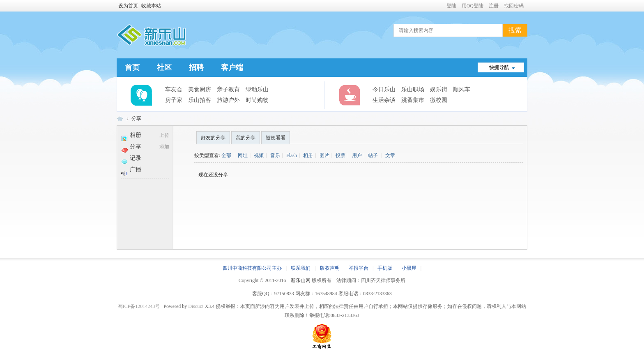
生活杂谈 (384, 100)
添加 (164, 147)
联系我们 (301, 268)
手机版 (385, 268)
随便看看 (276, 138)
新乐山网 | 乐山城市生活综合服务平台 (120, 119)
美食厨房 (200, 89)
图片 (324, 155)
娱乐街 (439, 89)
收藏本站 (151, 6)
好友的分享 (213, 138)
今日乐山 (384, 89)
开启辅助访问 (443, 6)
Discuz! (196, 306)
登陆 (451, 6)
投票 (340, 155)
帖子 (373, 155)
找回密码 (514, 6)
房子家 (174, 100)
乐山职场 (413, 89)
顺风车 (462, 89)
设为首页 (128, 6)
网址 (243, 155)
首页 (132, 67)
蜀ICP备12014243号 (139, 306)
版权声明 (330, 268)
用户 (357, 155)
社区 (164, 67)
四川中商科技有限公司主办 (252, 268)
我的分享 (246, 138)
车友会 (174, 89)
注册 (494, 6)
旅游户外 (228, 100)
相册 (131, 135)
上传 (164, 135)
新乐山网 (301, 280)
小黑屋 (409, 268)
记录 (131, 158)
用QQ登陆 (473, 6)
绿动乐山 (257, 89)
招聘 (196, 67)
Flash (292, 155)
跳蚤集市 (413, 100)
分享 (136, 118)
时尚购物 (257, 100)
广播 (131, 170)
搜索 (515, 30)
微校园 (439, 100)
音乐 (275, 155)
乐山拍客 (200, 100)
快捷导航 (499, 67)
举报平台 (359, 268)
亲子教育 (228, 89)
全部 (226, 155)
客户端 (232, 67)
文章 (390, 155)
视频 (259, 155)
